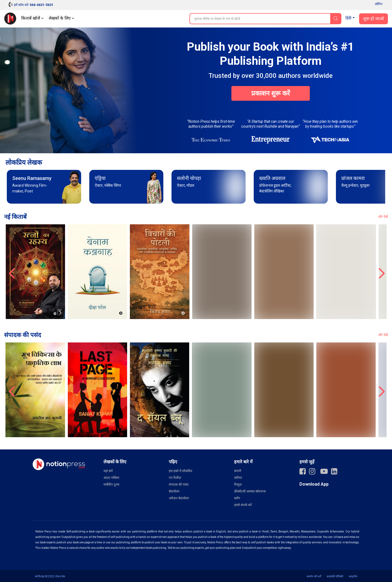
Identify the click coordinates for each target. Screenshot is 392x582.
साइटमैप (353, 576)
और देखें (383, 217)
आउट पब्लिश (111, 478)
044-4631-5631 (42, 5)
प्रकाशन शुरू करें (271, 93)
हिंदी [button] (348, 18)
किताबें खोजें (33, 18)
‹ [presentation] (11, 272)
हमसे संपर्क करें (243, 505)
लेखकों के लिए (62, 18)
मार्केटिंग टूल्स (111, 485)
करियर (238, 478)
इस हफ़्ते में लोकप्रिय (180, 471)
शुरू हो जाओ (373, 19)
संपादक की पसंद (179, 485)
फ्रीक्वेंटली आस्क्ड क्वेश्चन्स (250, 491)
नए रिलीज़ (175, 478)
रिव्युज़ (238, 485)
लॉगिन (379, 4)
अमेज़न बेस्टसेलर (179, 498)
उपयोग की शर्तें (314, 576)
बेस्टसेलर (174, 491)
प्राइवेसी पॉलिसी (335, 576)
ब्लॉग (237, 498)
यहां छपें (108, 471)
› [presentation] (381, 272)
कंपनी (238, 471)
